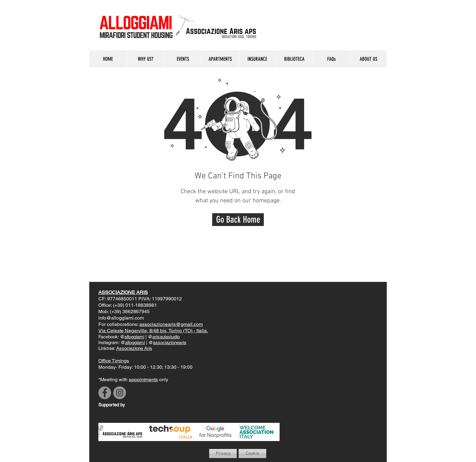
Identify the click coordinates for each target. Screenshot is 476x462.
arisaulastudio (166, 337)
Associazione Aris (134, 348)
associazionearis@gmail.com (171, 324)
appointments (143, 380)
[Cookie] (252, 453)
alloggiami (134, 337)
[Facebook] (105, 393)
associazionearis (170, 342)
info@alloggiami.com (121, 318)
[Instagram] (120, 393)
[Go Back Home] (238, 220)
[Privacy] (223, 453)
